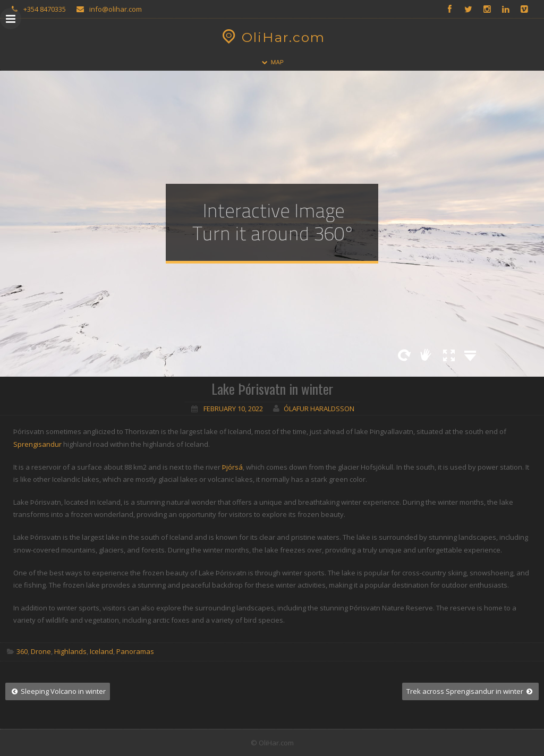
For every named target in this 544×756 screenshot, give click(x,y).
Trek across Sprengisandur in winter (470, 691)
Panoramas (135, 651)
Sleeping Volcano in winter (58, 691)
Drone (41, 651)
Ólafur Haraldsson (319, 409)
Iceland (101, 651)
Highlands (70, 651)
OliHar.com (272, 37)
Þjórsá (232, 467)
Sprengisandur (37, 444)
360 (22, 651)
